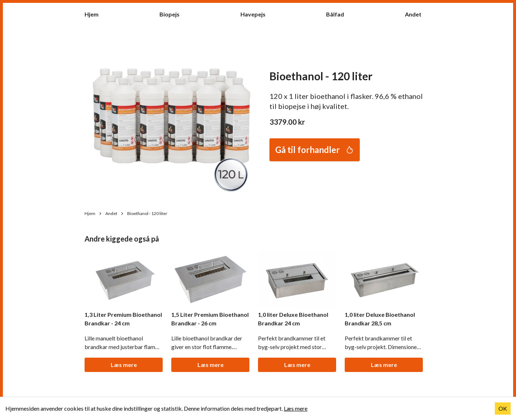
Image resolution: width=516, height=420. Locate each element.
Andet (417, 14)
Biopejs (173, 14)
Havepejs (257, 14)
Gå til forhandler (315, 150)
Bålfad (339, 14)
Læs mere (124, 365)
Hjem (95, 14)
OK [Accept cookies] (503, 408)
